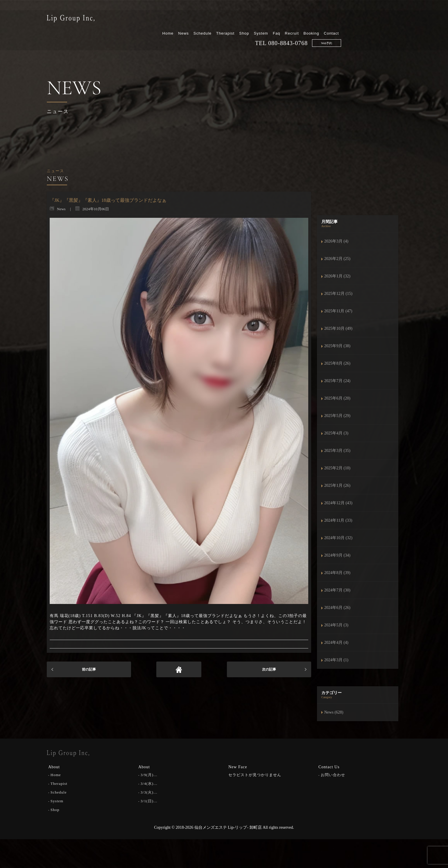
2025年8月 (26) (337, 363)
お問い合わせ (333, 774)
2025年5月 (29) (337, 416)
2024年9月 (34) (337, 555)
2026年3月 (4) (336, 241)
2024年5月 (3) (336, 625)
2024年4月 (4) (336, 642)
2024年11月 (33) (338, 520)
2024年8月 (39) (337, 573)
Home (228, 20)
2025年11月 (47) (338, 311)
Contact (391, 20)
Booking (371, 20)
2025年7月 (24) (337, 381)
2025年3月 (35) (337, 451)
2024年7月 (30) (337, 590)
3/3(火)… (149, 792)
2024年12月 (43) (338, 503)
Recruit (352, 20)
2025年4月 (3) (336, 433)
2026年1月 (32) (337, 276)
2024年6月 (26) (337, 608)
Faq (337, 20)
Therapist (285, 20)
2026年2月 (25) (337, 259)
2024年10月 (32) (338, 538)
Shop (304, 20)
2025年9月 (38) (337, 346)
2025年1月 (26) (337, 485)
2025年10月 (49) (338, 328)
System (321, 20)
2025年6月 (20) (337, 398)
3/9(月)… (149, 774)
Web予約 (387, 30)
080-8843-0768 (348, 29)
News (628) (334, 712)
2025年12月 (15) (338, 294)
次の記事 (269, 669)
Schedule (262, 20)
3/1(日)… (149, 800)
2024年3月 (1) (336, 660)
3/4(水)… (149, 783)
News (244, 20)
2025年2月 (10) (337, 468)
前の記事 (89, 669)
